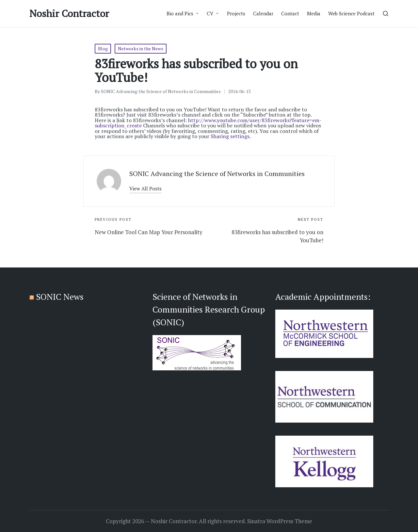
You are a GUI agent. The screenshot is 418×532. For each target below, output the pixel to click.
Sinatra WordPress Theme (280, 521)
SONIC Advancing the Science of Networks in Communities (217, 174)
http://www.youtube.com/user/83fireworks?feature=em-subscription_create (208, 123)
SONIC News (60, 297)
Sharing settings (230, 136)
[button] (145, 189)
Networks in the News (141, 48)
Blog (103, 48)
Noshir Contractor (69, 14)
